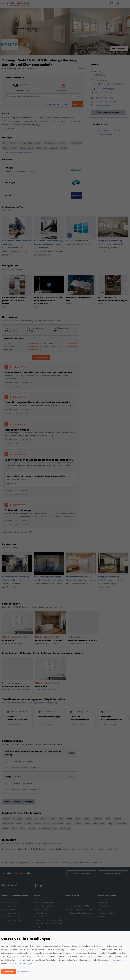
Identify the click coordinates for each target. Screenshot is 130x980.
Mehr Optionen (24, 972)
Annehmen (8, 972)
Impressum (116, 960)
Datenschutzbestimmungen (20, 964)
